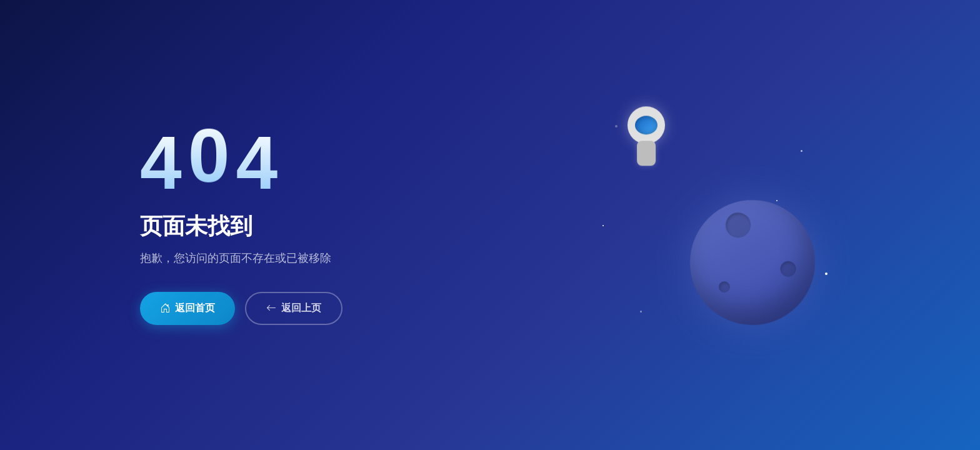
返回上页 (294, 308)
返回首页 (187, 308)
